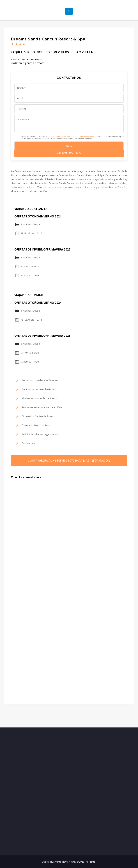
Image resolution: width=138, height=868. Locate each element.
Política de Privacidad (87, 137)
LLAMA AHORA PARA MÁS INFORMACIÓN (69, 461)
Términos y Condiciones (63, 137)
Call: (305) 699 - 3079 (69, 153)
